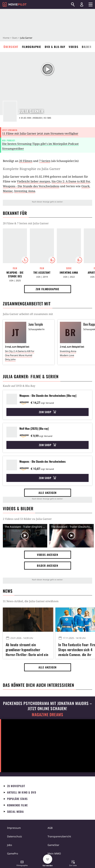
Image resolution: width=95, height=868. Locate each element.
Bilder (87, 47)
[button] (22, 864)
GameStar (53, 845)
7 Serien (45, 161)
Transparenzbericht (59, 836)
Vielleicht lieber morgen (33, 181)
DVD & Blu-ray (55, 47)
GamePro (13, 853)
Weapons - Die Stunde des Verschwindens (31, 186)
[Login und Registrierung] (82, 4)
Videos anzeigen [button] (48, 555)
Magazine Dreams (47, 715)
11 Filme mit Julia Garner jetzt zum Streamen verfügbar (40, 133)
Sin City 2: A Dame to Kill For (71, 181)
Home (6, 38)
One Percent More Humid (19, 355)
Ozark (85, 186)
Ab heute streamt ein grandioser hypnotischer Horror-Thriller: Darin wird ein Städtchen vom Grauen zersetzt (28, 649)
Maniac (8, 191)
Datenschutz (15, 836)
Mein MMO (54, 853)
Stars (15, 38)
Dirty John (10, 359)
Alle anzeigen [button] (48, 493)
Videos (74, 47)
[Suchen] (73, 4)
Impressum (14, 828)
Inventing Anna (25, 191)
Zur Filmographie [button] (47, 289)
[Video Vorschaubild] (25, 536)
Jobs (10, 845)
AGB (50, 828)
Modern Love (67, 355)
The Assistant (42, 272)
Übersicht (11, 47)
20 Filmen (26, 161)
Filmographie (32, 47)
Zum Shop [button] (47, 412)
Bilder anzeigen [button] (48, 565)
